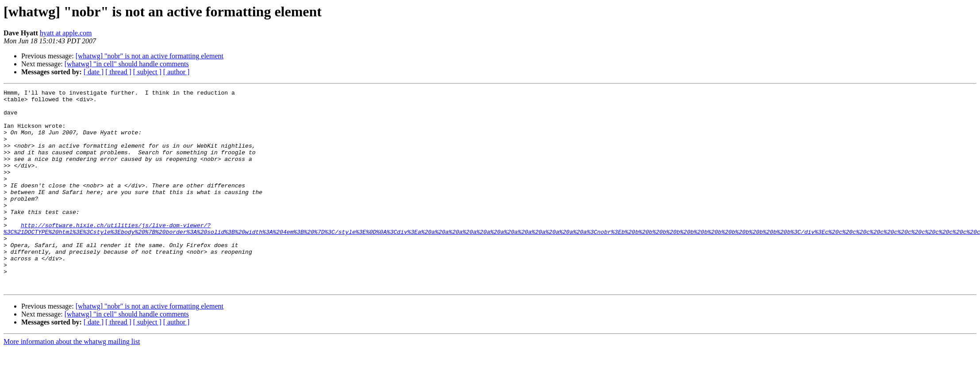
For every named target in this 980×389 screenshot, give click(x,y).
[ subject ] (147, 72)
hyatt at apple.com (66, 33)
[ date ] (94, 72)
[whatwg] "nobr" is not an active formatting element (150, 56)
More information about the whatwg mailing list (72, 381)
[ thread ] (118, 72)
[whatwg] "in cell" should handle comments (127, 64)
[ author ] (177, 72)
